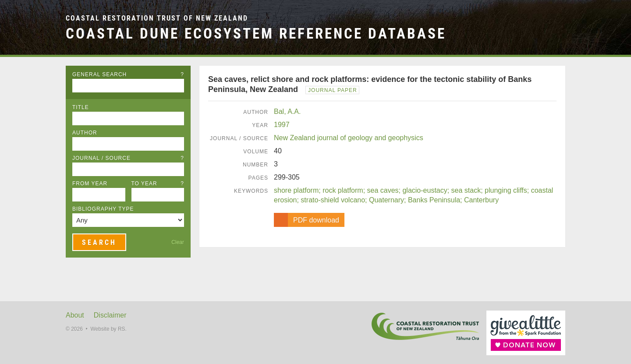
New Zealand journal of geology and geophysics (349, 138)
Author (85, 133)
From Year (90, 184)
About (75, 315)
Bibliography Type (103, 209)
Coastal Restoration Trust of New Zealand (157, 18)
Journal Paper (333, 90)
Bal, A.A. (287, 111)
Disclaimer (110, 315)
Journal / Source (128, 158)
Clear (178, 242)
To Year (158, 184)
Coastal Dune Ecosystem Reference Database (256, 34)
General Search (128, 74)
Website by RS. (108, 329)
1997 (282, 125)
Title (81, 107)
